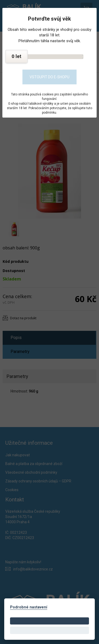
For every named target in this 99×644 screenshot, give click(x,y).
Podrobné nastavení (29, 607)
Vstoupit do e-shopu (49, 77)
